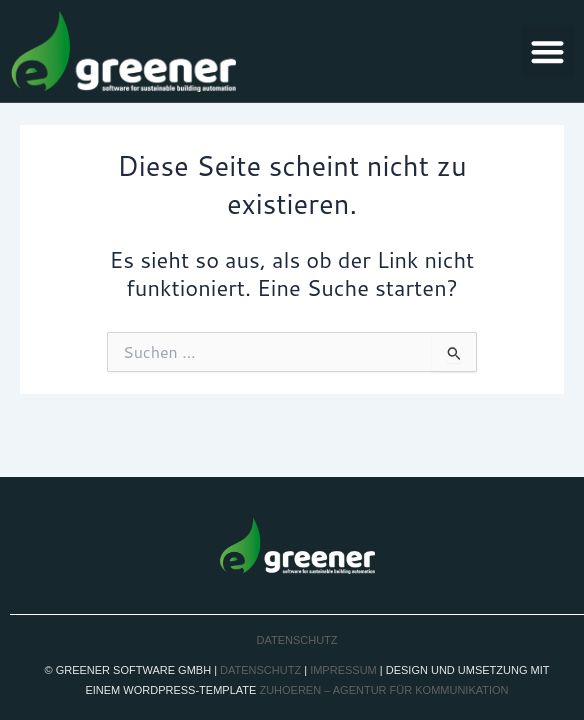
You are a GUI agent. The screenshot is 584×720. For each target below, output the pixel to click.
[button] (547, 51)
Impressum (343, 670)
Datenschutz (296, 640)
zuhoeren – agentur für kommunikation (383, 690)
